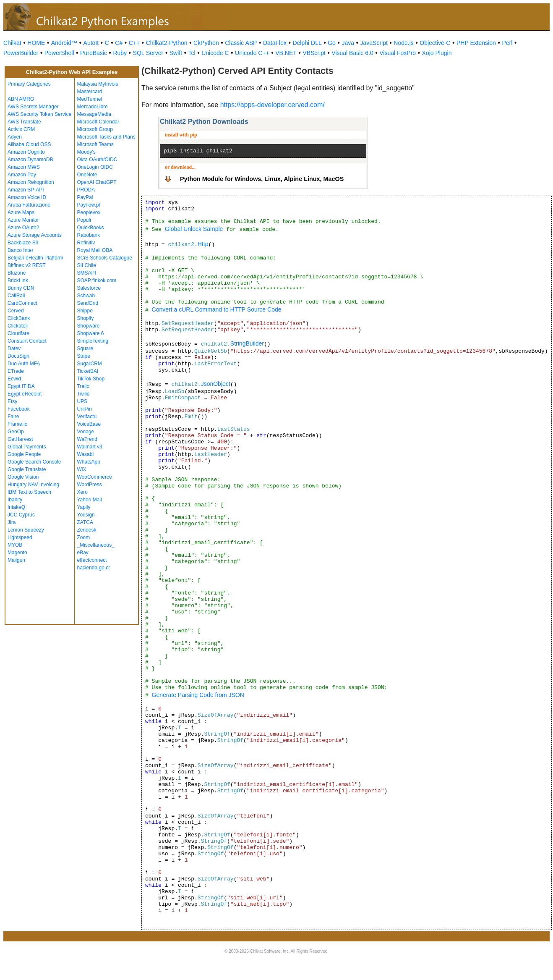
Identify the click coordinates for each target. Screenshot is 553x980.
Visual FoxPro (398, 53)
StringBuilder (247, 343)
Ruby (120, 53)
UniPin (85, 409)
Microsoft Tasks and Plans (106, 137)
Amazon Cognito (26, 152)
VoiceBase (89, 424)
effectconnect (92, 560)
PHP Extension (476, 43)
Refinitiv (86, 243)
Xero (82, 492)
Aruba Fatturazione (29, 205)
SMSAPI (87, 273)
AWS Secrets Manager (33, 107)
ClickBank (19, 318)
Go (332, 43)
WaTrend (87, 439)
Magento (17, 553)
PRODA (86, 190)
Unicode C (215, 53)
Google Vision (23, 477)
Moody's (86, 152)
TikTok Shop (91, 379)
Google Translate (27, 469)
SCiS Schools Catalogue (105, 258)
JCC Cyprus (21, 515)
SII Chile (87, 265)
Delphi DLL (307, 43)
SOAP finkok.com (97, 280)
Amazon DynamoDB (30, 160)
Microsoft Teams (95, 144)
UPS (82, 401)
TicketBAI (88, 371)
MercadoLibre (93, 107)
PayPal (85, 197)
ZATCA (85, 522)
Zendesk (87, 530)
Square (85, 349)
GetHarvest (20, 439)
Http (203, 244)
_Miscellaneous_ (96, 545)
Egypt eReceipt (25, 394)
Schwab (86, 296)
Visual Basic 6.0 (352, 53)
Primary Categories (29, 84)
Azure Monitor (23, 220)
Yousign (86, 515)
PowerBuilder (21, 53)
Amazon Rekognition (31, 182)
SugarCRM (90, 364)
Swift (176, 53)
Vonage (86, 432)
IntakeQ (16, 507)
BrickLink (18, 280)
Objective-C (435, 43)
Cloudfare (18, 333)
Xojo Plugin (437, 53)
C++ (134, 43)
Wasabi (86, 454)
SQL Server (148, 53)
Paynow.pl (89, 205)
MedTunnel (90, 99)
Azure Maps (21, 212)
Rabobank (89, 235)
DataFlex (275, 43)
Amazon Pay (22, 175)
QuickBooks (91, 228)
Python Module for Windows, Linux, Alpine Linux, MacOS (262, 179)
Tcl (192, 53)
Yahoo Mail (90, 500)
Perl (507, 43)
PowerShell (59, 53)
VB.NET (286, 53)
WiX (82, 469)
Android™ (64, 43)
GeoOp (16, 432)
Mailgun (16, 560)
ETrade (16, 371)
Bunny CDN (21, 288)
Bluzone (17, 273)
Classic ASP (241, 43)
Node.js (403, 43)
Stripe (84, 356)
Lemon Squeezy (26, 530)
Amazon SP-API (26, 190)
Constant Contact (27, 341)
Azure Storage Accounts (35, 235)
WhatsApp (89, 462)
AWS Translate (24, 122)
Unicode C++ (252, 53)
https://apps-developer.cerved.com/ (273, 105)
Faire (13, 417)
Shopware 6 (91, 333)
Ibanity (15, 500)
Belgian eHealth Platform (35, 258)
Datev (14, 349)
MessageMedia (94, 114)
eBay (83, 553)
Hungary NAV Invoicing (33, 485)
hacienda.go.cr (94, 568)
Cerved (16, 311)
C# (119, 43)
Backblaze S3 (23, 243)
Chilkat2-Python (167, 43)
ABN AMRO (21, 99)
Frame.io (17, 424)
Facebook (19, 409)
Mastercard (90, 92)
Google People (24, 454)
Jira (12, 522)
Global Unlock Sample (194, 229)
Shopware (89, 326)
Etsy (12, 401)
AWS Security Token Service (39, 114)
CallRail (16, 296)
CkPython (206, 43)
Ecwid (14, 379)
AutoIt (91, 43)
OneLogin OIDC (95, 167)
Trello (83, 386)
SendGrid (88, 303)
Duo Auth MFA (24, 364)
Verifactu (87, 417)
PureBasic (94, 53)
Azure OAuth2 (23, 228)
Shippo (85, 311)
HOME (36, 43)
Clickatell (18, 326)
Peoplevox (89, 212)
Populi (84, 220)
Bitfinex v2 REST (27, 265)
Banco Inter (20, 250)
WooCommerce (95, 477)
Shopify (86, 318)
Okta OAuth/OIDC (97, 160)
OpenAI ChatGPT (97, 182)
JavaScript (374, 43)
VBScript (314, 53)
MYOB (15, 545)
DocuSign (18, 356)
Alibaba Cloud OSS (29, 144)
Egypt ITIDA (21, 386)
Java (348, 43)
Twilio (83, 394)
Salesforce (89, 288)
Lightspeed (20, 537)
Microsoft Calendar (98, 122)
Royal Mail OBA (95, 250)
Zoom (84, 537)
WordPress (90, 485)
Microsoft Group (95, 129)
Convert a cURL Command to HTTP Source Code (217, 309)
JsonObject (216, 384)
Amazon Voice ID (27, 197)
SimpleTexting (93, 341)
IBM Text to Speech (29, 492)
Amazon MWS (24, 167)
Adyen (15, 137)
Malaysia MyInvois (98, 84)
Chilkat (12, 43)
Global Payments (27, 447)
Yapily (84, 507)
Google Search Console (34, 462)
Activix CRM (21, 129)
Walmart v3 (90, 447)
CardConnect (22, 303)
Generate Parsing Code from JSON (198, 695)
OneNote (87, 175)
